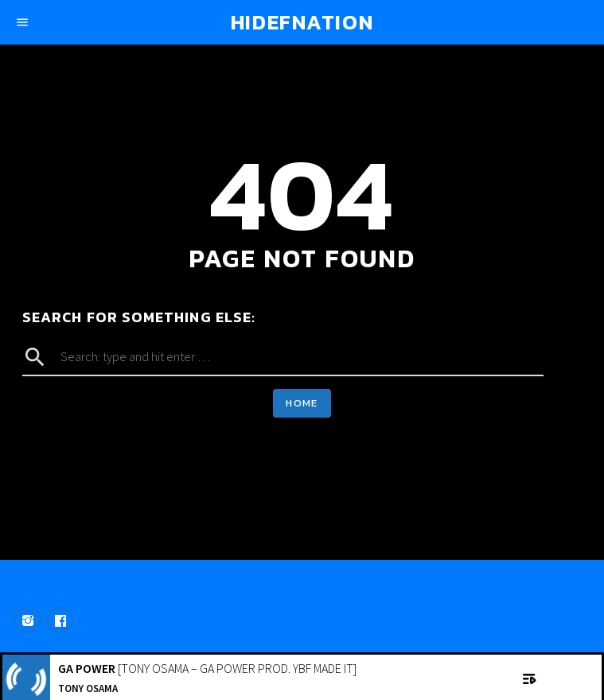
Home (302, 403)
